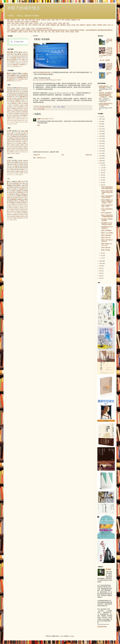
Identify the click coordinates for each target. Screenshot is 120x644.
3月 (102, 253)
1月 (102, 258)
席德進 (11, 220)
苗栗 (22, 171)
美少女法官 (16, 206)
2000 (101, 276)
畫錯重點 (23, 65)
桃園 (16, 166)
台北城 (14, 164)
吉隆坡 (17, 119)
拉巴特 (26, 122)
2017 (101, 139)
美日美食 (16, 66)
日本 (19, 131)
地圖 (53, 20)
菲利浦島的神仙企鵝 (44, 72)
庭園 (40, 30)
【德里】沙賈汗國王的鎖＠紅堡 (107, 241)
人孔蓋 (23, 63)
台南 (40, 28)
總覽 (8, 20)
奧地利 (11, 138)
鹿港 (22, 173)
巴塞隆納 (99, 25)
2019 (101, 134)
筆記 (20, 58)
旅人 (67, 30)
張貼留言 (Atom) (41, 158)
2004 (101, 266)
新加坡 (22, 114)
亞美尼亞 (36, 23)
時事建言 (13, 75)
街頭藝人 (63, 30)
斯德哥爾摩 (23, 115)
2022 (101, 126)
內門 (10, 175)
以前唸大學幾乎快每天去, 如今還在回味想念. (106, 104)
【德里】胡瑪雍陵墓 (106, 231)
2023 (101, 124)
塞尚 (23, 216)
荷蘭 (16, 147)
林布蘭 (23, 211)
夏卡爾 (57, 32)
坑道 (43, 30)
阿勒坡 (18, 112)
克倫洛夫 (9, 110)
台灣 (9, 131)
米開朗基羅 (14, 32)
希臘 (14, 140)
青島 (23, 120)
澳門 (10, 105)
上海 (12, 25)
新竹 (27, 164)
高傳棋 (18, 203)
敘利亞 (17, 23)
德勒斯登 (82, 25)
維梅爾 (12, 203)
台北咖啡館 (10, 30)
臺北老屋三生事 (19, 22)
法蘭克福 (89, 25)
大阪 (11, 100)
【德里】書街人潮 (105, 238)
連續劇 (92, 30)
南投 (13, 171)
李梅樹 (18, 211)
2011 (101, 153)
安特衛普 (22, 119)
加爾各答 (9, 119)
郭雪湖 (67, 32)
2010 (101, 156)
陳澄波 (72, 32)
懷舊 (51, 30)
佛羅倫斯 (53, 25)
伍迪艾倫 (88, 30)
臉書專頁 (74, 20)
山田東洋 (12, 211)
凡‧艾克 (13, 213)
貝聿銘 (10, 208)
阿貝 (39, 109)
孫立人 (26, 204)
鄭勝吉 (20, 199)
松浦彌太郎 (15, 215)
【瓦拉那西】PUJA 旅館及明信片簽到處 (106, 224)
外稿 (23, 20)
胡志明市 (10, 124)
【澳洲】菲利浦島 (105, 250)
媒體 (34, 20)
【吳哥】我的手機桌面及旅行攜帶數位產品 (107, 188)
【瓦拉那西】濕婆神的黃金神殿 (107, 220)
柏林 (78, 25)
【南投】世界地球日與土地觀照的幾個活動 (107, 216)
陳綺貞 (22, 208)
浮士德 (10, 218)
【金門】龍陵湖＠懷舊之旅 (109, 41)
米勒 (35, 32)
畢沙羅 (13, 216)
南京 (13, 119)
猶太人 (17, 201)
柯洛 (27, 216)
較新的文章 (37, 155)
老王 (22, 206)
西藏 (17, 145)
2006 (101, 261)
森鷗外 (22, 215)
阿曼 (13, 23)
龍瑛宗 (77, 32)
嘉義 (17, 171)
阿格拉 (11, 107)
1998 (101, 278)
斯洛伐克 (50, 23)
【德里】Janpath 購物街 (107, 233)
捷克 (17, 135)
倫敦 (58, 25)
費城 (27, 105)
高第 (16, 198)
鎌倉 (21, 98)
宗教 (75, 30)
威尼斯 (48, 25)
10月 (102, 170)
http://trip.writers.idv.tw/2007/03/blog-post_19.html (47, 80)
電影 (83, 30)
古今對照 (12, 63)
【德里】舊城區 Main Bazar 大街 (106, 245)
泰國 (13, 145)
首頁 (79, 20)
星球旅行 (68, 20)
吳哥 (30, 25)
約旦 (16, 107)
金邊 (25, 109)
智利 (68, 23)
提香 (10, 206)
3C (25, 58)
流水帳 (38, 20)
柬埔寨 (14, 136)
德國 (23, 135)
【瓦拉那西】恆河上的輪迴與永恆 (107, 227)
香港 (23, 100)
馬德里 (94, 25)
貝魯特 (13, 112)
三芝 (13, 175)
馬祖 (48, 28)
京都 (19, 25)
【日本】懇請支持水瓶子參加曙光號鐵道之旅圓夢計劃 (109, 67)
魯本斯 (31, 32)
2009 (101, 158)
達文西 (22, 209)
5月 (102, 182)
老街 (46, 30)
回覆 (38, 125)
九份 (37, 28)
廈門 (21, 110)
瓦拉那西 (16, 105)
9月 (102, 173)
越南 (8, 150)
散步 (9, 73)
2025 (101, 119)
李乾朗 (9, 215)
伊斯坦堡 (35, 25)
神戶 (26, 25)
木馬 (26, 186)
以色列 (9, 23)
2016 (101, 141)
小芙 (27, 192)
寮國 (25, 143)
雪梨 (15, 124)
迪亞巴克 (20, 109)
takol (27, 208)
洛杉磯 (9, 117)
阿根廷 (12, 152)
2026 (101, 117)
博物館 (101, 30)
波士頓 (9, 98)
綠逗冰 (49, 20)
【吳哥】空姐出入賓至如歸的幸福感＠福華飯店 (107, 192)
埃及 (17, 150)
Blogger (72, 636)
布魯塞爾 (16, 114)
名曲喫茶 (21, 30)
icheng (8, 204)
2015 (101, 144)
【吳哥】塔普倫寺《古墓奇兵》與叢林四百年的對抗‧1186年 (107, 201)
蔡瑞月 (17, 194)
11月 (102, 168)
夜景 (8, 60)
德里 (22, 105)
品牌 (59, 30)
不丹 (45, 23)
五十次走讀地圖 (11, 58)
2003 (101, 268)
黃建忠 (26, 199)
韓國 (22, 145)
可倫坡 (12, 122)
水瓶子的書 (10, 22)
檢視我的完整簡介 (102, 627)
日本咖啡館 (27, 30)
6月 (102, 180)
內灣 (17, 175)
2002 (101, 271)
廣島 (11, 97)
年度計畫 (43, 20)
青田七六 (58, 20)
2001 (101, 273)
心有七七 (20, 182)
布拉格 (73, 25)
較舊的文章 (89, 155)
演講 (26, 20)
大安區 (23, 28)
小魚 (23, 184)
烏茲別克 (17, 152)
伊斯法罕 (25, 117)
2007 (101, 163)
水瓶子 (19, 20)
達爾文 (16, 208)
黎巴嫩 (22, 23)
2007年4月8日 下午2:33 (47, 119)
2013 (101, 148)
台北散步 (33, 30)
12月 (102, 165)
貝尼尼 (17, 209)
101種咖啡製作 (15, 65)
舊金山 (19, 117)
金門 (45, 28)
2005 (101, 263)
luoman (62, 636)
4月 (102, 185)
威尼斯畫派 (108, 30)
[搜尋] (19, 42)
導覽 (30, 20)
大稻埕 (13, 28)
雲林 (20, 103)
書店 (57, 30)
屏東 (12, 169)
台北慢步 (27, 22)
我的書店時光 (10, 81)
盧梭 (15, 218)
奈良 (23, 25)
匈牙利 (9, 148)
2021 (101, 129)
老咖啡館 (16, 30)
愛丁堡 (22, 122)
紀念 (26, 54)
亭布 (11, 115)
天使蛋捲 (21, 189)
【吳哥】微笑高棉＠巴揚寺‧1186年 (107, 206)
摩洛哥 (55, 23)
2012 (101, 151)
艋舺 (23, 170)
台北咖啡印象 (11, 79)
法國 (12, 133)
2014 (101, 146)
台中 (20, 92)
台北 (8, 28)
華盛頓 (15, 120)
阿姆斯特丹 (25, 112)
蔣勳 (15, 220)
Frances (9, 196)
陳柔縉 (18, 216)
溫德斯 (11, 201)
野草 (63, 20)
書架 (19, 54)
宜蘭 (8, 164)
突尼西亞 (23, 152)
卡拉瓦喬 (25, 32)
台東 (42, 28)
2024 (101, 121)
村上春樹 (11, 209)
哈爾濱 (17, 122)
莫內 (42, 32)
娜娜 (19, 196)
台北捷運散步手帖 (22, 79)
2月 (102, 255)
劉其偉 (19, 213)
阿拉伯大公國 (23, 147)
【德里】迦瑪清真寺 (106, 235)
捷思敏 (19, 191)
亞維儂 (10, 114)
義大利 (26, 133)
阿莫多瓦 (10, 198)
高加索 (31, 23)
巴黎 (40, 25)
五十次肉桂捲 (11, 61)
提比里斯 (16, 115)
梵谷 (50, 32)
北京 (8, 25)
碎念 (12, 54)
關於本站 (13, 20)
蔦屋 (18, 63)
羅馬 (43, 25)
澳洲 (43, 109)
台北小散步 (18, 81)
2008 (101, 161)
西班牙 (26, 136)
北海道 (60, 23)
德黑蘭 (14, 109)
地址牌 (23, 56)
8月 (102, 175)
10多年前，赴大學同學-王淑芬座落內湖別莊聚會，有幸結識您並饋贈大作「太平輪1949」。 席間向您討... (106, 96)
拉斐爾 (20, 32)
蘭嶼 (21, 175)
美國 (26, 131)
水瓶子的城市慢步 (24, 8)
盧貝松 (23, 201)
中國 (11, 135)
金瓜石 (33, 28)
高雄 (21, 166)
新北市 (19, 88)
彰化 (12, 173)
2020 (101, 131)
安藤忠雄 (20, 192)
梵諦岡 (19, 143)
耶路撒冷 (21, 107)
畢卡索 (62, 32)
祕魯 (64, 23)
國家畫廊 (63, 25)
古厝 (48, 30)
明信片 (78, 30)
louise (14, 196)
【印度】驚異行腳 (105, 248)
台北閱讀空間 (34, 22)
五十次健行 (22, 60)
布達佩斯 (16, 110)
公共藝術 (71, 30)
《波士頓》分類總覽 (104, 60)
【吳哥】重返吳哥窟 (106, 213)
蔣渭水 (9, 189)
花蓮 (21, 168)
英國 (19, 133)
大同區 (18, 28)
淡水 (11, 168)
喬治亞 (14, 148)
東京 (15, 25)
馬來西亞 (20, 148)
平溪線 (28, 28)
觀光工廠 (97, 30)
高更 (46, 32)
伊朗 (26, 23)
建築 (20, 52)
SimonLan (22, 198)
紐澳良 (14, 117)
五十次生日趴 (24, 61)
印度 (41, 23)
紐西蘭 (17, 153)
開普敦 (19, 120)
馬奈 (39, 32)
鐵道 (38, 30)
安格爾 (25, 213)
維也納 (68, 25)
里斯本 (105, 25)
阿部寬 (11, 194)
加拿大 (13, 150)
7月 (102, 178)
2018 (101, 136)
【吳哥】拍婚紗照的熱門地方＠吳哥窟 (107, 197)
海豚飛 (9, 186)
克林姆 (14, 204)
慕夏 (53, 32)
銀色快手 (21, 218)
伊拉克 (13, 153)
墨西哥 (22, 150)
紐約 (109, 25)
